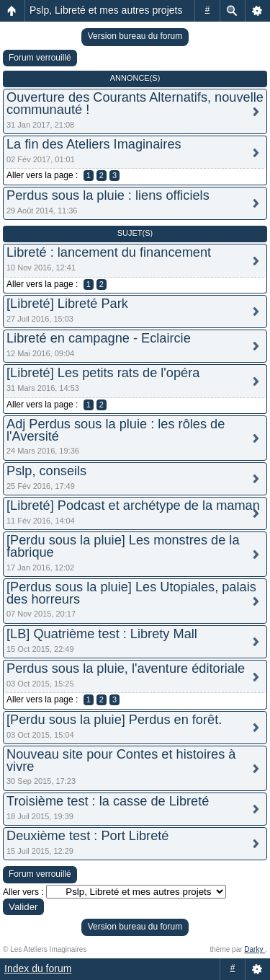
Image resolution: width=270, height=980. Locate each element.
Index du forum (38, 968)
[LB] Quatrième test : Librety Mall (102, 634)
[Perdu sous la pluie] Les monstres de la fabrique (123, 546)
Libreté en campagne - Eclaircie (99, 338)
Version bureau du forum (135, 36)
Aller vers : (23, 892)
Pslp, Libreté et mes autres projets (106, 10)
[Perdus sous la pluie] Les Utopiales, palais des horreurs (131, 593)
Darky (255, 949)
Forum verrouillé (40, 58)
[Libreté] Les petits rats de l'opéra (103, 373)
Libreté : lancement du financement (109, 252)
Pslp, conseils (46, 471)
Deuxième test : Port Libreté (87, 836)
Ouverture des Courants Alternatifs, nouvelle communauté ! (135, 103)
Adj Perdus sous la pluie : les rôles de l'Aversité (116, 430)
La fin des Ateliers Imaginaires (94, 144)
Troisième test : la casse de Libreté (108, 801)
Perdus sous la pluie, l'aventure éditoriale (126, 668)
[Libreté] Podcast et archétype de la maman (133, 506)
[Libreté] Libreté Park (67, 304)
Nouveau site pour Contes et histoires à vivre (121, 760)
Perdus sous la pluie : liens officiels (108, 195)
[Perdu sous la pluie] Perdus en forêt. (114, 720)
